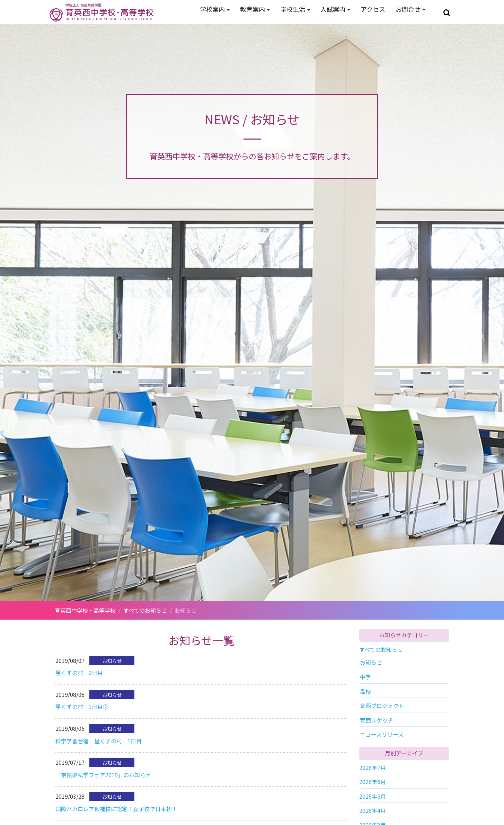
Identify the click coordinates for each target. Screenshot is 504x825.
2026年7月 (373, 768)
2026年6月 (373, 782)
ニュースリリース (382, 734)
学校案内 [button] (215, 9)
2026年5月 (373, 796)
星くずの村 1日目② (82, 707)
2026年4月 (373, 810)
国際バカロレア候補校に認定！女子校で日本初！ (116, 809)
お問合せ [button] (410, 9)
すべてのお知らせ (381, 649)
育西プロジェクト (382, 706)
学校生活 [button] (295, 9)
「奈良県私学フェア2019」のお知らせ (103, 775)
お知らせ (371, 662)
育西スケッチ (377, 720)
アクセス (373, 9)
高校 (365, 691)
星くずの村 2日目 (79, 673)
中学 (365, 677)
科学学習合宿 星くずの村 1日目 (99, 741)
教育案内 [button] (255, 9)
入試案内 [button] (335, 9)
